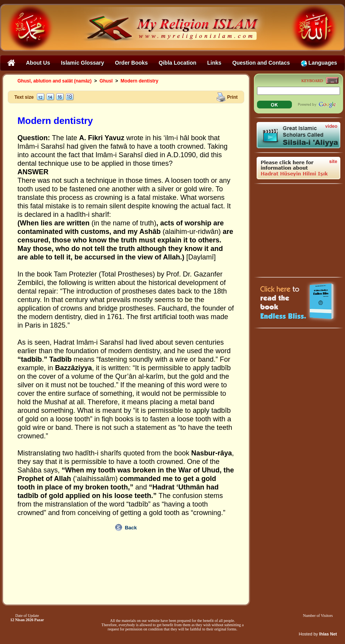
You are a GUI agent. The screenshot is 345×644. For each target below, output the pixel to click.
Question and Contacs (261, 63)
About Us (38, 63)
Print (232, 97)
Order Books (132, 63)
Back (131, 528)
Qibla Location (177, 63)
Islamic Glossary (82, 63)
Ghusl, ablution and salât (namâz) (54, 81)
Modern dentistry (139, 81)
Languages (319, 63)
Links (215, 63)
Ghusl (106, 81)
